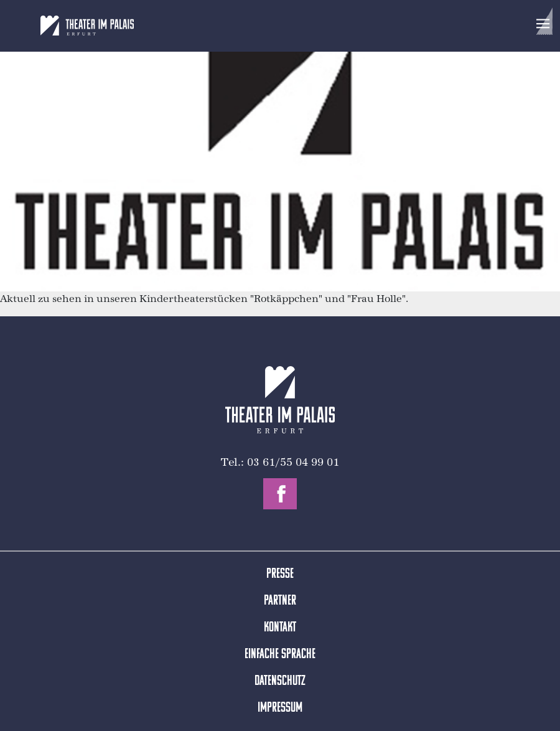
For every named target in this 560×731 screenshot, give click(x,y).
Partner (280, 601)
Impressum (280, 708)
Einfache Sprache (280, 655)
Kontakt (280, 628)
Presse (280, 574)
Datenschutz (280, 681)
